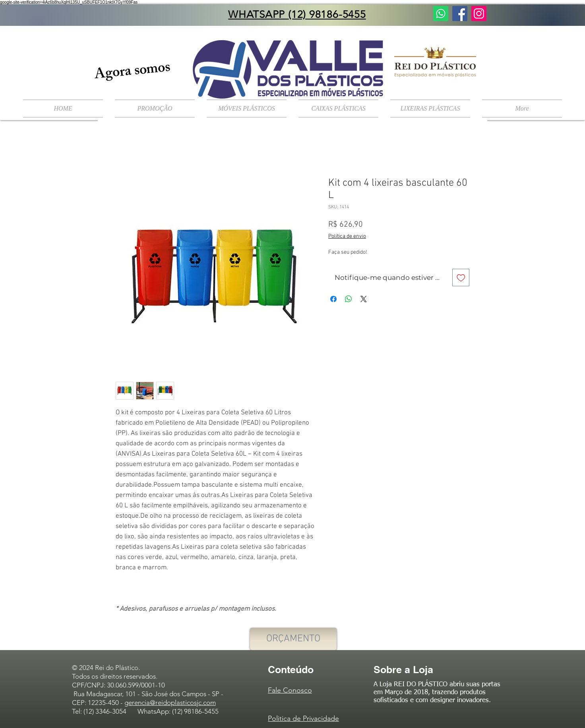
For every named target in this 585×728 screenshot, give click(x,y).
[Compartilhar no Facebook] (333, 299)
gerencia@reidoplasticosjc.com (170, 703)
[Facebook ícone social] (460, 14)
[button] (247, 109)
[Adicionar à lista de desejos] (461, 278)
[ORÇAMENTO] (293, 639)
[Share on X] (364, 299)
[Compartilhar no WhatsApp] (349, 299)
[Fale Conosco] (441, 14)
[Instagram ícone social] (479, 14)
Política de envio (347, 236)
